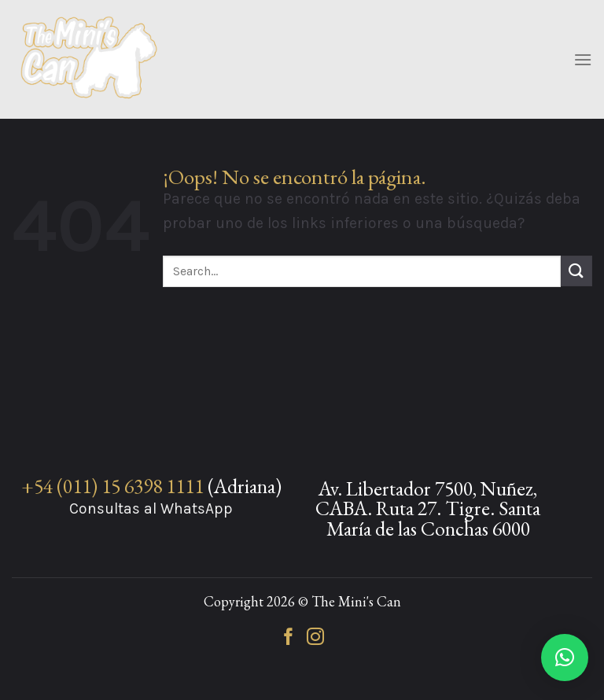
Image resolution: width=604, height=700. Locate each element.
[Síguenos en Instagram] (315, 638)
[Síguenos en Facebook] (289, 638)
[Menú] (583, 59)
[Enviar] (576, 271)
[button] (565, 658)
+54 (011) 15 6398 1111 (112, 486)
